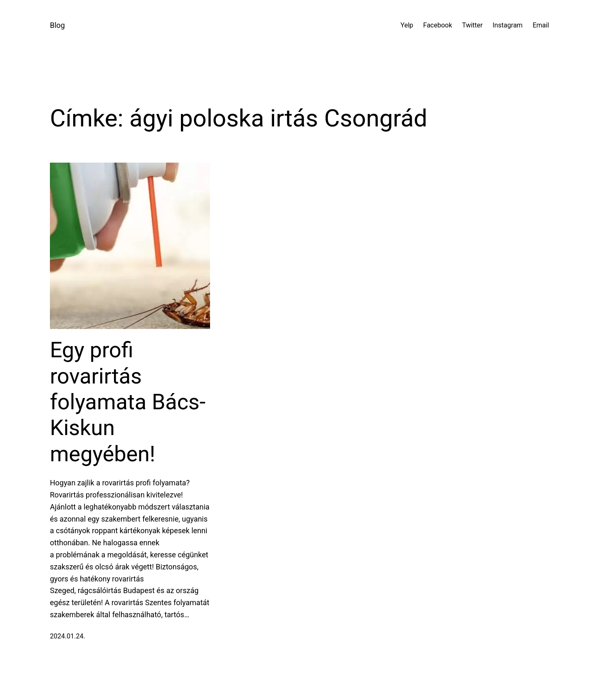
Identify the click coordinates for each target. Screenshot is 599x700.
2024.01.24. (68, 636)
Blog (57, 25)
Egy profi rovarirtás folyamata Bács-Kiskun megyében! (128, 402)
